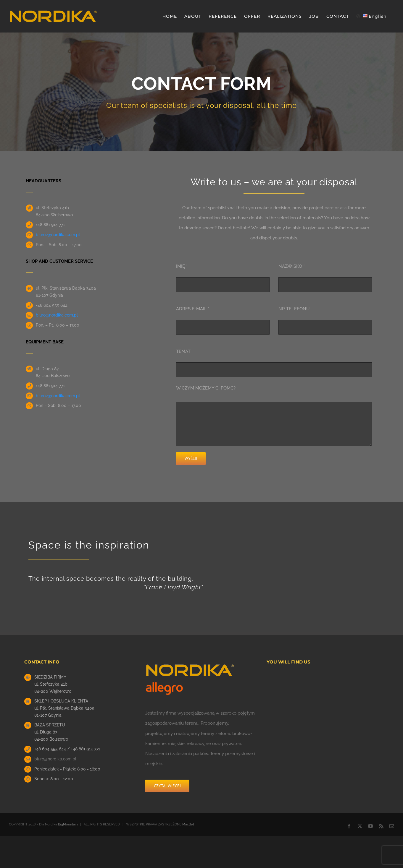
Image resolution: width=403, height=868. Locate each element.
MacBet (188, 824)
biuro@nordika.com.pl (55, 759)
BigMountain (68, 824)
